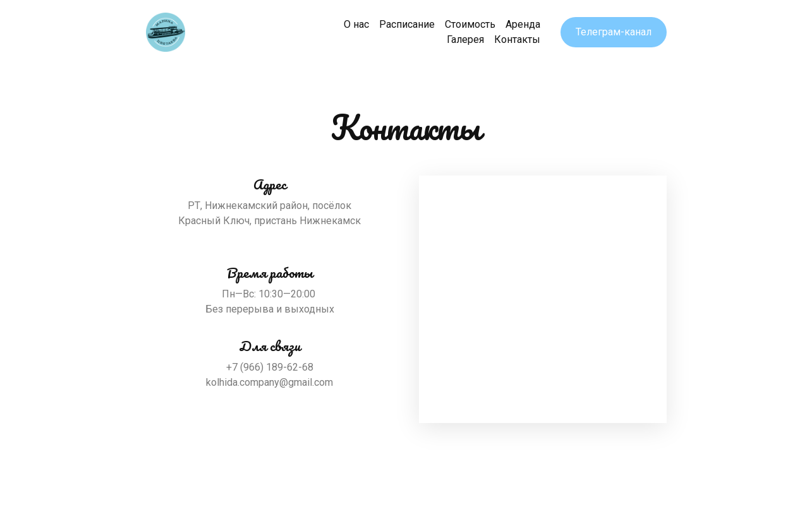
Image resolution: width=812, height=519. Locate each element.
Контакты (517, 39)
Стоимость (470, 24)
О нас (356, 24)
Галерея (465, 39)
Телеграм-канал (614, 32)
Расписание (407, 24)
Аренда (523, 24)
